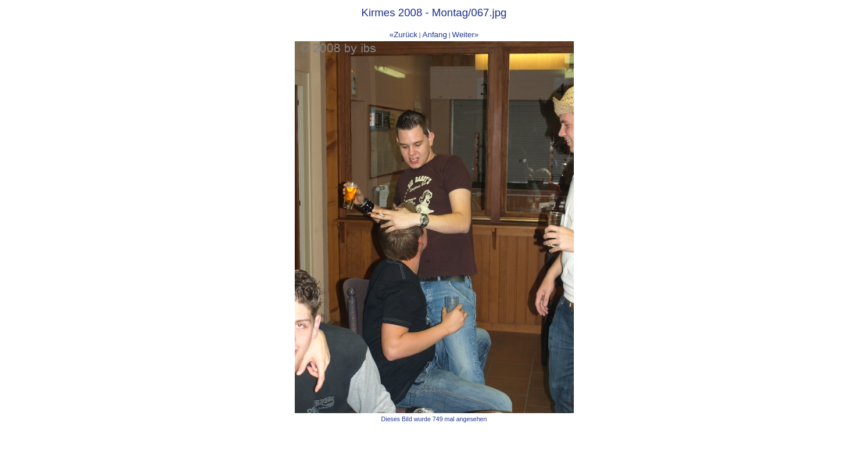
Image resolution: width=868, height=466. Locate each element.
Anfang (435, 35)
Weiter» (466, 35)
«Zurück (403, 35)
